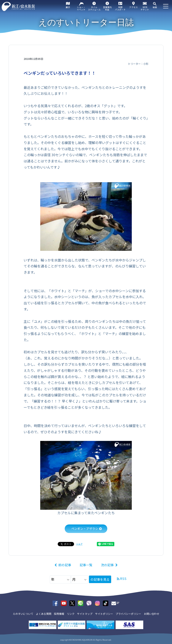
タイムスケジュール (94, 8)
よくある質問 (44, 614)
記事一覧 (86, 565)
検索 (155, 7)
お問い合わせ (152, 614)
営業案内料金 (107, 8)
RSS (123, 578)
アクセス (133, 7)
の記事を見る (100, 579)
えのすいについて (23, 614)
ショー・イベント (81, 8)
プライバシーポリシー (128, 614)
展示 (68, 7)
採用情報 (59, 614)
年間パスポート (120, 8)
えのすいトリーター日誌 (86, 22)
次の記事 (107, 565)
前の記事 (65, 565)
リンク (71, 614)
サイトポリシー (104, 614)
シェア (79, 544)
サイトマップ (85, 614)
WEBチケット (145, 8)
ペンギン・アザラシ (85, 528)
